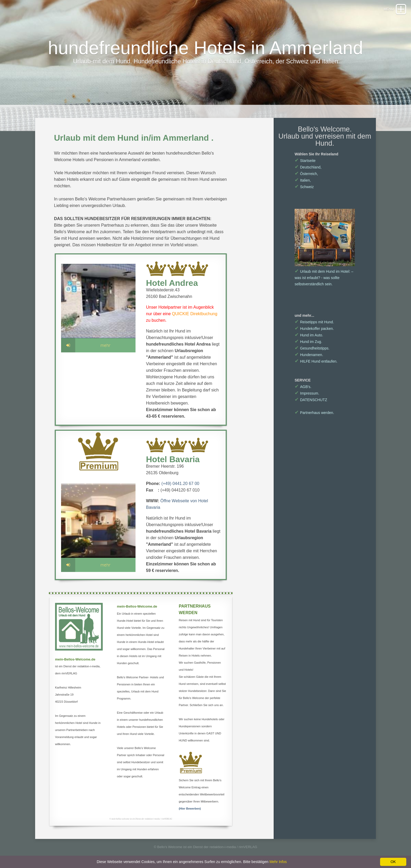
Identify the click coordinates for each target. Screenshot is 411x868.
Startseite (305, 161)
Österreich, (306, 174)
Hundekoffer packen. (314, 329)
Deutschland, (308, 167)
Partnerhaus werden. (314, 413)
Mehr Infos (278, 862)
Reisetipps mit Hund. (314, 322)
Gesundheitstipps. (312, 348)
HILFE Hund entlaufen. (316, 361)
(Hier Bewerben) (190, 809)
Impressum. (307, 393)
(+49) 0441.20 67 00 (180, 484)
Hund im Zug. (308, 342)
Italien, (303, 180)
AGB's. (303, 387)
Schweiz (304, 187)
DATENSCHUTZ (311, 400)
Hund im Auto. (309, 335)
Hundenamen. (309, 355)
